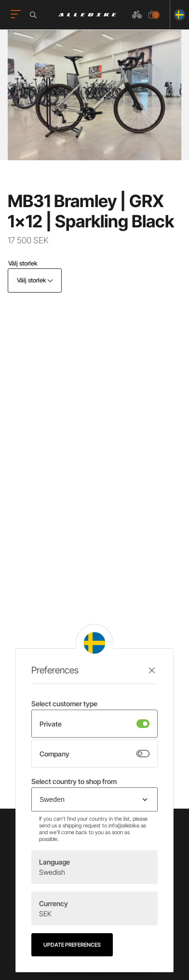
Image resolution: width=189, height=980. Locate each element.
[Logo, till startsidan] (87, 15)
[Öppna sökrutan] (35, 15)
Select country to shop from (74, 781)
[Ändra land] (178, 15)
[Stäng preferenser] (152, 670)
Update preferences (72, 945)
